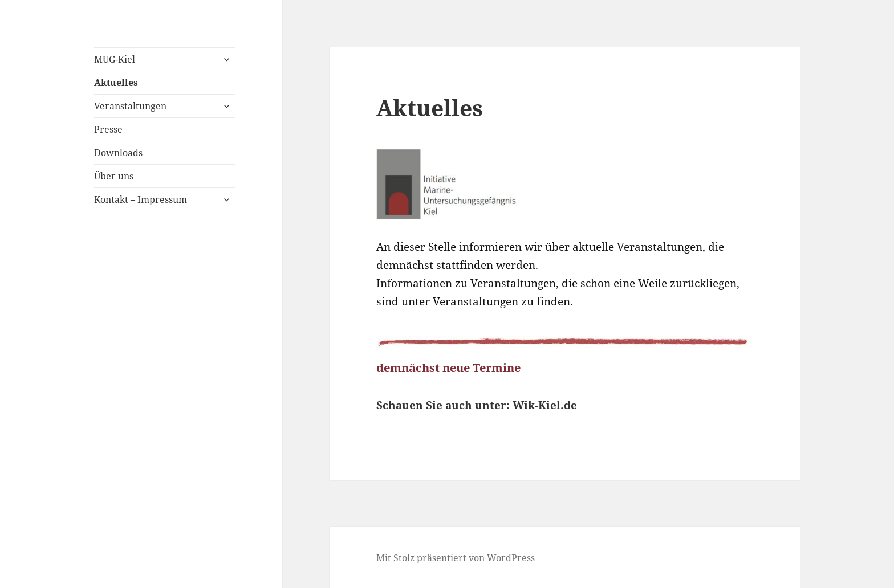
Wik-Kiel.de (545, 405)
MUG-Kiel (115, 59)
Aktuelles (116, 83)
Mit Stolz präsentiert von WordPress (456, 558)
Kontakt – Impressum (141, 199)
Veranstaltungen (130, 106)
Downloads (118, 153)
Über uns (114, 176)
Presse (108, 129)
